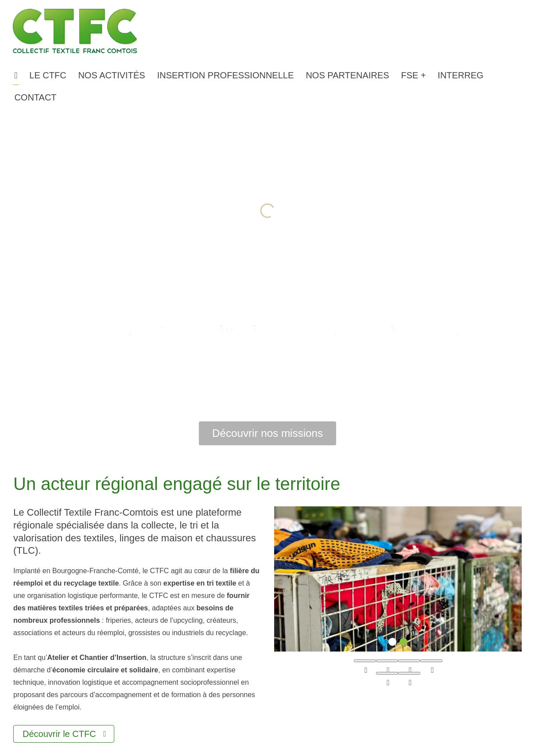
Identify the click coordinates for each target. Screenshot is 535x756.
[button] (48, 75)
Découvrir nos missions (267, 433)
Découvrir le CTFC (59, 734)
